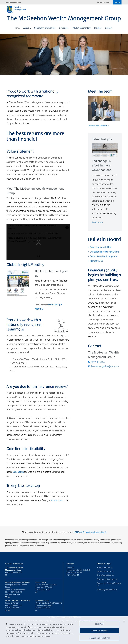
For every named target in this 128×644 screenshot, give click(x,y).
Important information (103, 2)
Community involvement (45, 27)
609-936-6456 (96, 362)
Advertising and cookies (106, 590)
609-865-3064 (44, 590)
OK (38, 256)
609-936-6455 (47, 587)
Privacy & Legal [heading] (104, 564)
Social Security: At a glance (104, 256)
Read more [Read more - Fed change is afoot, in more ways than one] (97, 222)
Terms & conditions (104, 575)
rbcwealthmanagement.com (13, 2)
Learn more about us (98, 126)
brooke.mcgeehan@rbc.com (103, 366)
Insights (98, 27)
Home (17, 27)
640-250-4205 (44, 608)
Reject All (99, 624)
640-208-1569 (14, 594)
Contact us (18, 472)
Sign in (118, 2)
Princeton (70, 568)
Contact (109, 27)
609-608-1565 (17, 605)
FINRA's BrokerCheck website (89, 532)
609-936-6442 (47, 605)
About (27, 27)
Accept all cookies (99, 630)
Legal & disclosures (104, 571)
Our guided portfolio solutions (105, 252)
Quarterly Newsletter (100, 247)
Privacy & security (104, 567)
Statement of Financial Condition (109, 583)
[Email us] (6, 575)
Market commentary (82, 27)
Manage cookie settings (99, 638)
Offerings (64, 27)
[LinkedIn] (9, 597)
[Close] (124, 621)
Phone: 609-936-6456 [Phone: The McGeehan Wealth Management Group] (14, 572)
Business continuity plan (106, 579)
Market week (96, 261)
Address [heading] (70, 564)
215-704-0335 (14, 608)
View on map (72, 575)
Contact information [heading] (14, 564)
